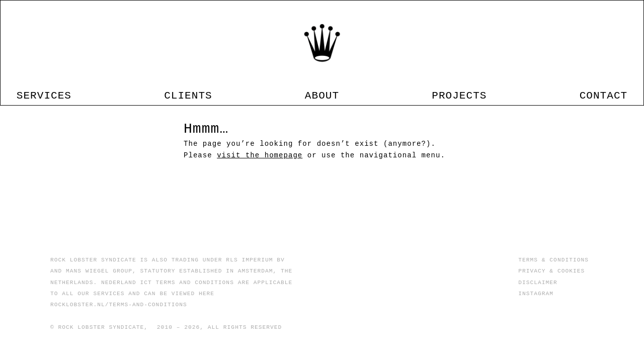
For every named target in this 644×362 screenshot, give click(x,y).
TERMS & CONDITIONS (553, 260)
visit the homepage (260, 176)
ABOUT (322, 89)
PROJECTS (442, 89)
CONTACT (569, 89)
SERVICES (78, 89)
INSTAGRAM (536, 293)
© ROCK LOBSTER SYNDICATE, (99, 327)
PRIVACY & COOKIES (551, 271)
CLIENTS (205, 89)
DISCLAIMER (538, 282)
